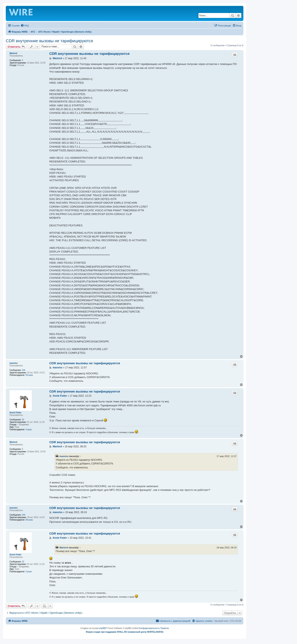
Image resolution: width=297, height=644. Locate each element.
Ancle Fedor (15, 413)
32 (23, 420)
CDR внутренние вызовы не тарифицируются (49, 41)
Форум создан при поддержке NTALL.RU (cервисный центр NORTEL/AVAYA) (125, 632)
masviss (14, 363)
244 (24, 370)
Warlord (13, 53)
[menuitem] (25, 26)
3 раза (29, 430)
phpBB (102, 628)
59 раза (29, 375)
